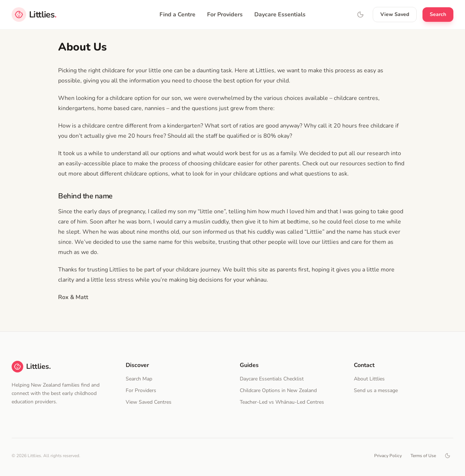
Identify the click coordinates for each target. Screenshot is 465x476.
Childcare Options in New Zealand (278, 390)
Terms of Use (423, 456)
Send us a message (376, 390)
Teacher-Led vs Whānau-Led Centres (282, 402)
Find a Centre (177, 15)
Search (438, 14)
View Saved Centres (149, 402)
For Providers (225, 15)
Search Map (139, 379)
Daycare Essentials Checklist (272, 379)
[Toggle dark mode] (448, 456)
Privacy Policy (388, 456)
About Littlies (369, 379)
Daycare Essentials (280, 15)
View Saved (395, 14)
